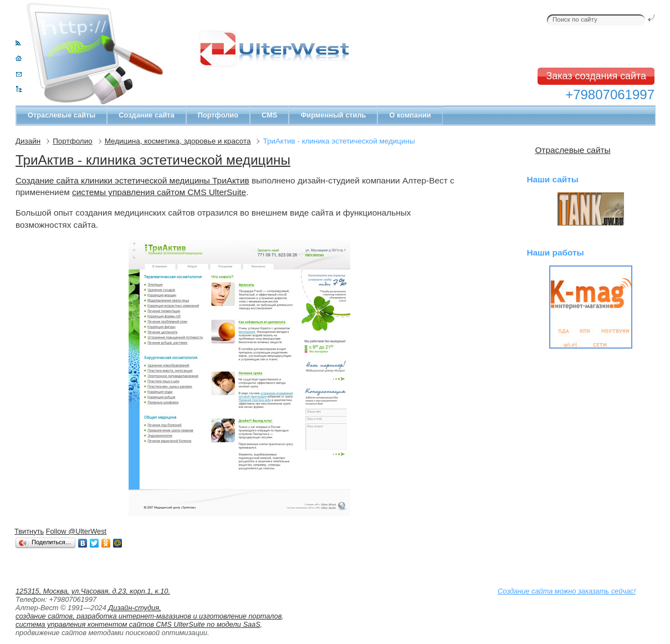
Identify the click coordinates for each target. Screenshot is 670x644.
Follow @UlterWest (76, 531)
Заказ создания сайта (596, 76)
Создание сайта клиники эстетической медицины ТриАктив (132, 180)
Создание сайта (146, 115)
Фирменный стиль (333, 115)
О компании (410, 115)
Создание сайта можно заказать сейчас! (567, 591)
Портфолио (218, 115)
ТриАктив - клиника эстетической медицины (153, 160)
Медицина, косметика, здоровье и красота (178, 141)
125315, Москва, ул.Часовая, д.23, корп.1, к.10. (93, 591)
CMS (269, 115)
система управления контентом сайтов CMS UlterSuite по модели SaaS (138, 624)
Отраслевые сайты (62, 115)
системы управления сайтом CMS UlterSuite (159, 192)
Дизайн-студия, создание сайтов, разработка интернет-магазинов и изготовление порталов (149, 612)
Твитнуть (29, 531)
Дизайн (28, 141)
